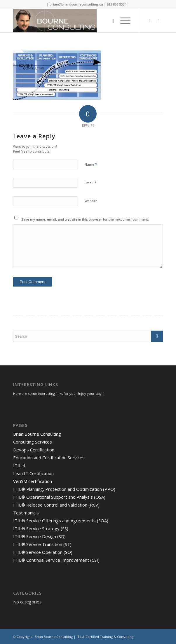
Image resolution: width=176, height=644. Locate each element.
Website (91, 201)
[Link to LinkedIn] (158, 21)
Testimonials (26, 513)
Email (90, 183)
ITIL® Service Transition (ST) (42, 544)
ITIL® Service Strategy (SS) (41, 528)
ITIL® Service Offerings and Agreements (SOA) (61, 521)
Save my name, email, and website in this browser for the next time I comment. (85, 219)
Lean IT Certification (33, 473)
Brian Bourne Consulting (37, 434)
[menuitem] (110, 21)
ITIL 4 (19, 465)
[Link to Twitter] (150, 21)
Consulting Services (33, 442)
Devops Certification (34, 450)
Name (91, 164)
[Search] (110, 21)
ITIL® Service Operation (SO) (43, 552)
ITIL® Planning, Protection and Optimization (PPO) (64, 489)
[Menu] (122, 21)
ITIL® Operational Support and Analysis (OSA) (59, 497)
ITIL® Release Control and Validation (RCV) (56, 505)
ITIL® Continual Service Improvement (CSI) (56, 560)
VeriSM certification (33, 481)
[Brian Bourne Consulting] (73, 21)
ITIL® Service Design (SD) (39, 536)
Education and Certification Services (49, 458)
